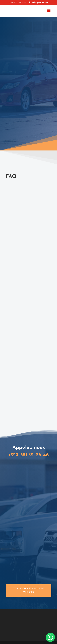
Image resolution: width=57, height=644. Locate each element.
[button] (50, 637)
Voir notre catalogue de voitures (29, 590)
